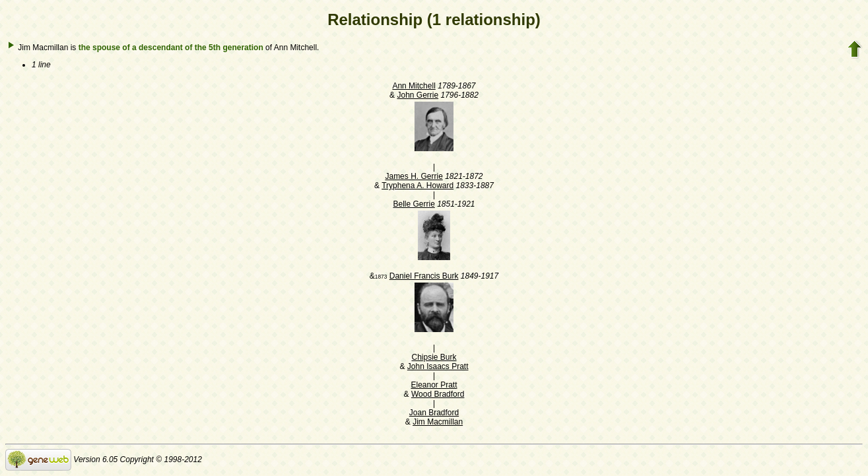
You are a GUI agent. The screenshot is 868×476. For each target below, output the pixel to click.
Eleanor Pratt (434, 385)
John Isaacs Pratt (438, 366)
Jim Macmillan (438, 422)
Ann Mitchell (414, 86)
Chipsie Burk (434, 357)
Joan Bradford (434, 413)
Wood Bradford (438, 394)
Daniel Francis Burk (424, 276)
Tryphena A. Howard (417, 186)
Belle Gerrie (414, 204)
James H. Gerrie (414, 176)
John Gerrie (417, 95)
